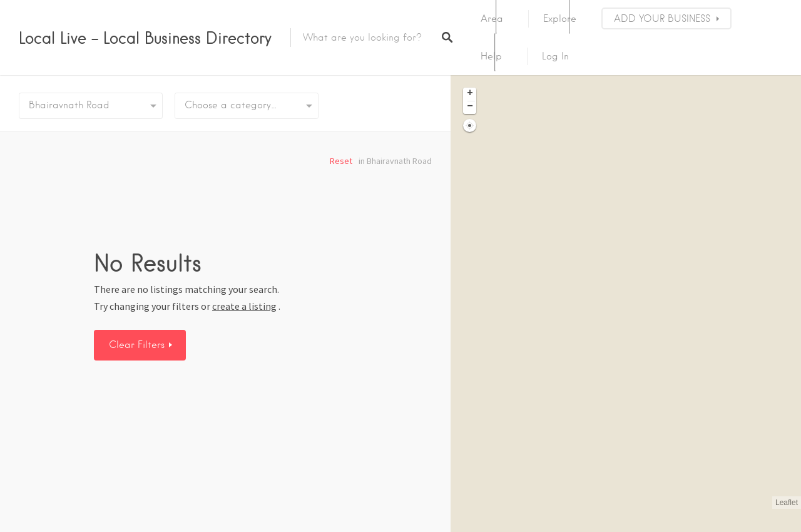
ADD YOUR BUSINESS (662, 19)
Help (491, 56)
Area (492, 19)
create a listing (244, 306)
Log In (555, 56)
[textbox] (247, 106)
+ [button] (470, 94)
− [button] (470, 107)
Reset (341, 161)
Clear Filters (138, 345)
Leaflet (787, 503)
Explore (560, 19)
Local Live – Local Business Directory (145, 38)
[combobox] (247, 106)
